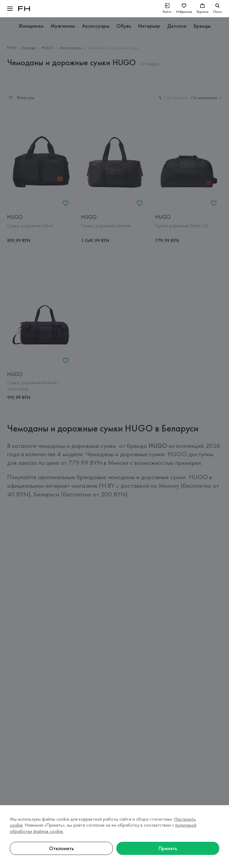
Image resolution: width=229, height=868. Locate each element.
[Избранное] (184, 9)
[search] (218, 9)
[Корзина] (203, 9)
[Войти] (167, 9)
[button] (10, 9)
